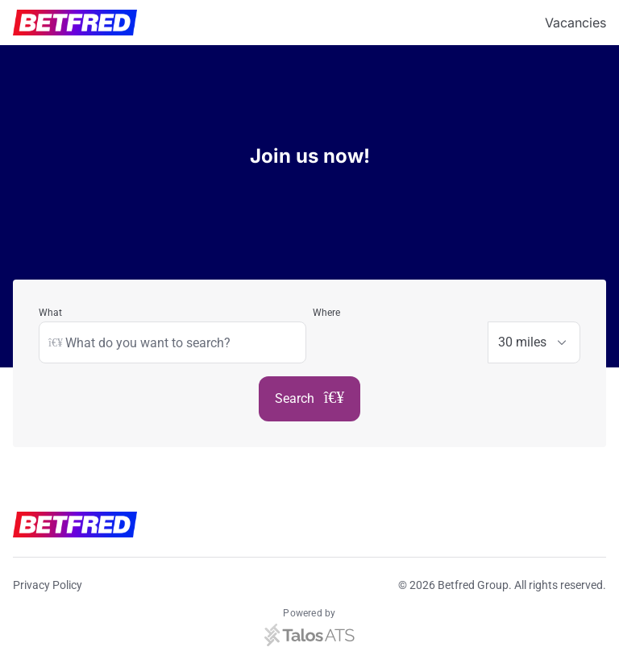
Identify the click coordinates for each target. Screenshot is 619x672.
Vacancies (575, 23)
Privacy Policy (48, 585)
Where (326, 313)
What (50, 313)
